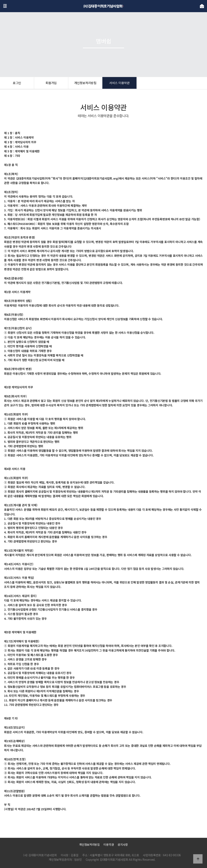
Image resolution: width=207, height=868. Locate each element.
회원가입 (51, 83)
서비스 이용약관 (119, 83)
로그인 (17, 83)
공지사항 (123, 844)
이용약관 (109, 844)
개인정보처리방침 (85, 83)
